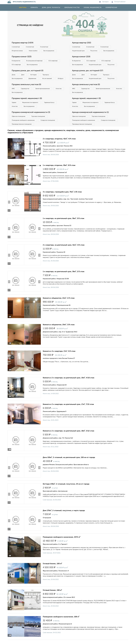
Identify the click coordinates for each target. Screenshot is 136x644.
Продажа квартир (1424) (23, 43)
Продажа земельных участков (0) (27, 89)
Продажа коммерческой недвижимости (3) (31, 117)
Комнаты (34, 8)
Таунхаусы (46, 75)
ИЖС (13, 93)
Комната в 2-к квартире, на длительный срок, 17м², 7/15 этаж (68, 409)
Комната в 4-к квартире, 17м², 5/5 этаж (59, 355)
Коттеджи (34, 75)
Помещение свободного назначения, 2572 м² (62, 541)
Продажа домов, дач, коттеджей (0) (28, 71)
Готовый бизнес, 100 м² (52, 568)
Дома (14, 75)
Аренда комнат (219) (81, 57)
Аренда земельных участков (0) (86, 89)
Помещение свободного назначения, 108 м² (61, 621)
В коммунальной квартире (35, 61)
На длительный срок (79, 51)
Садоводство (25, 93)
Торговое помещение (39, 121)
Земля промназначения (43, 93)
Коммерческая (111, 8)
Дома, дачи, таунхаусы (51, 8)
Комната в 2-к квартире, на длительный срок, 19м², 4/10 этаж (69, 382)
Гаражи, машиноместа (93, 8)
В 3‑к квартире (16, 65)
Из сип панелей (48, 79)
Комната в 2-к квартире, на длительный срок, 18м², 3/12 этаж (68, 435)
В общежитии (16, 61)
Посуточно (94, 51)
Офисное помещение (19, 121)
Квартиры (23, 8)
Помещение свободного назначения (23, 125)
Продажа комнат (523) (22, 57)
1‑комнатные (16, 47)
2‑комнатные (30, 47)
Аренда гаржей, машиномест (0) (87, 103)
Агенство (59, 93)
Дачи (23, 75)
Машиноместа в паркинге (31, 107)
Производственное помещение (22, 128)
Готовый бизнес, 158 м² (52, 594)
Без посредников (49, 51)
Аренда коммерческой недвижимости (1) (91, 117)
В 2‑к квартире (54, 61)
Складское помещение (48, 125)
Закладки (104, 2)
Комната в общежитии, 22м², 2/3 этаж (59, 302)
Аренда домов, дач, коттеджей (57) (88, 75)
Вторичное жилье (17, 51)
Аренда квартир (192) (82, 43)
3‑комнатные (44, 47)
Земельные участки (72, 8)
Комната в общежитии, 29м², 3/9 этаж (59, 329)
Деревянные (33, 79)
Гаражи (14, 107)
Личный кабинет (119, 2)
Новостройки (33, 51)
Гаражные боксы (50, 107)
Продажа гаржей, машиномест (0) (27, 103)
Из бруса (15, 83)
